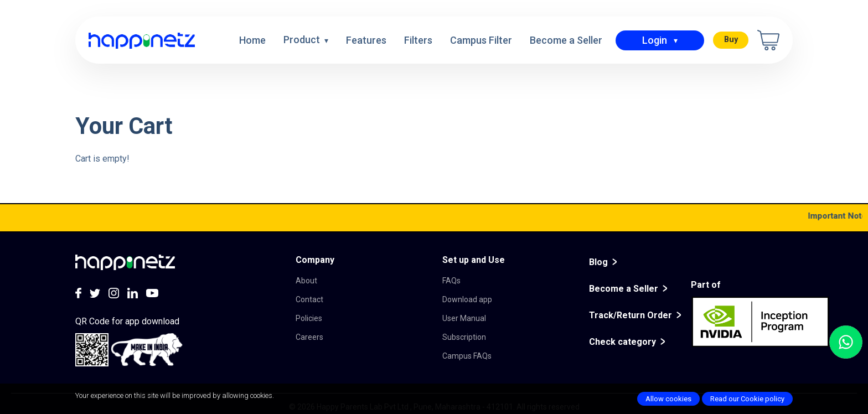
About (306, 281)
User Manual (464, 318)
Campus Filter (481, 40)
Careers (309, 337)
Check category (622, 342)
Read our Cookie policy (747, 399)
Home (252, 40)
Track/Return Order (631, 315)
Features (366, 40)
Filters (418, 40)
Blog (598, 262)
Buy (731, 40)
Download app (467, 299)
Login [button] (655, 40)
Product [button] (303, 40)
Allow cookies (668, 399)
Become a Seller (566, 40)
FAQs (451, 281)
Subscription (464, 337)
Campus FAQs (467, 356)
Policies (309, 318)
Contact (309, 299)
